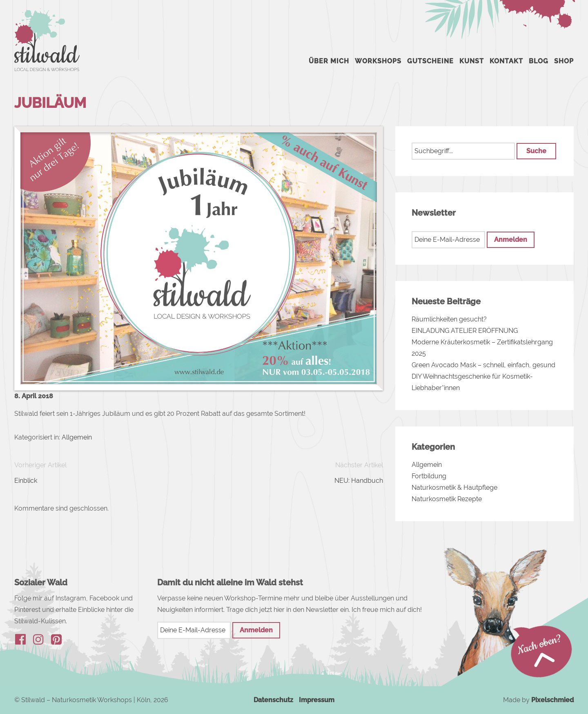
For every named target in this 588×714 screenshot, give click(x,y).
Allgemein (77, 437)
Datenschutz (273, 700)
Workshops (378, 61)
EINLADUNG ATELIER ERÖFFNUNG (465, 331)
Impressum (317, 700)
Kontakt (506, 61)
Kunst (472, 61)
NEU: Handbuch (359, 481)
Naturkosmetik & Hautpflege (454, 488)
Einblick (26, 481)
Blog (539, 61)
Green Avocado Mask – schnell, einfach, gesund (483, 365)
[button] (536, 151)
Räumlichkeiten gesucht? (449, 319)
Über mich (329, 61)
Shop (564, 61)
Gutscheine (430, 61)
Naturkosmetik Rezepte (447, 499)
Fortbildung (429, 476)
